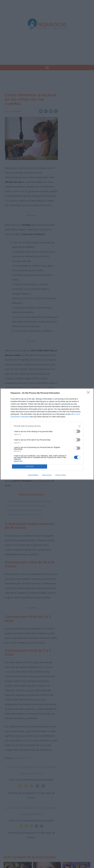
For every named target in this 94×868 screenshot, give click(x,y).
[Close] (89, 393)
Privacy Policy (61, 475)
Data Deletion (33, 475)
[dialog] (47, 434)
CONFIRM (30, 466)
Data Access (47, 475)
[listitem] (47, 426)
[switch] (77, 431)
